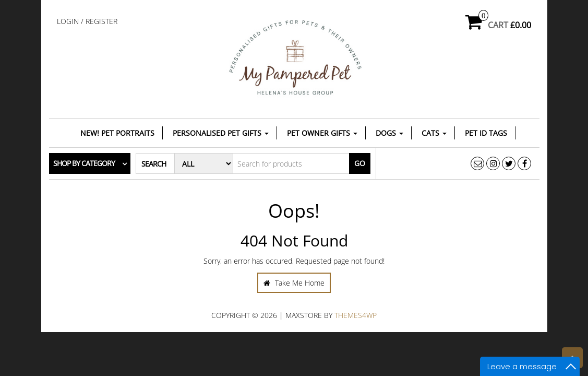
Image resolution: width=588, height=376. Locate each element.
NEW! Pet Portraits (117, 133)
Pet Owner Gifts (322, 133)
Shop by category (84, 163)
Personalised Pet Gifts (221, 133)
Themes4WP (356, 315)
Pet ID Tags (486, 133)
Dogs (389, 133)
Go (360, 163)
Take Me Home (294, 283)
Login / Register (87, 21)
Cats (434, 133)
